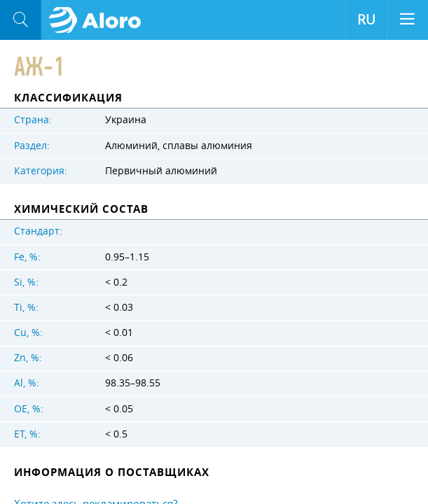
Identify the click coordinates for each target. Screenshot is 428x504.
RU (366, 20)
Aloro (99, 20)
